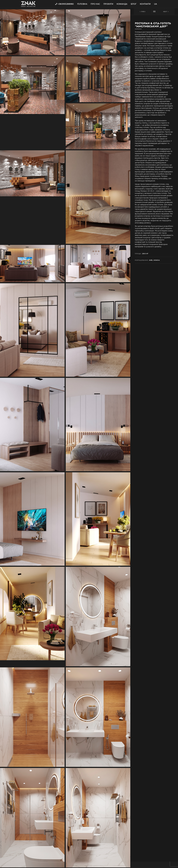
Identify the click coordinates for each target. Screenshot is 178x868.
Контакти (145, 4)
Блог (134, 4)
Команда (122, 4)
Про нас (95, 4)
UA (155, 4)
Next (166, 12)
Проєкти (108, 4)
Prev (142, 12)
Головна (82, 4)
